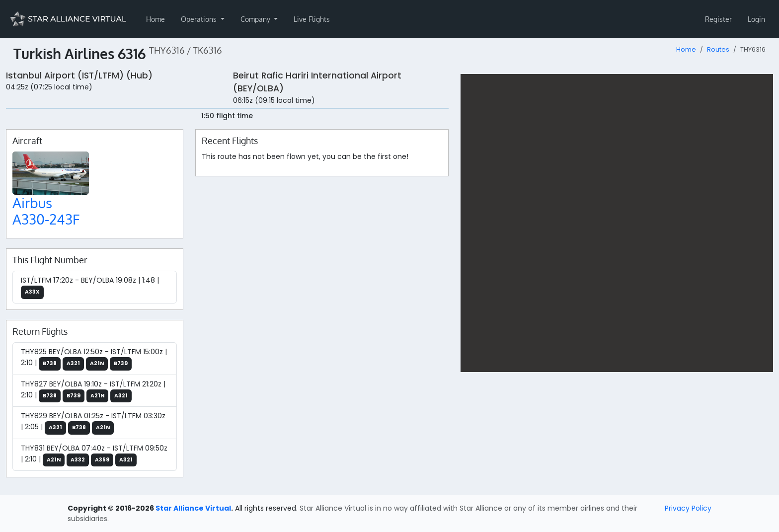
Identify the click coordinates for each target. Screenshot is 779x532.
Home (156, 19)
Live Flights (312, 19)
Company (256, 19)
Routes (718, 49)
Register (718, 19)
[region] (617, 223)
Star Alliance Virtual (193, 508)
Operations (200, 19)
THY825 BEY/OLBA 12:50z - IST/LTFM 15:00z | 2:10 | (94, 359)
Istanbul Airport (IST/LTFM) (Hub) (79, 76)
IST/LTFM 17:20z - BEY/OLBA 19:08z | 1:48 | (90, 287)
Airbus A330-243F (46, 211)
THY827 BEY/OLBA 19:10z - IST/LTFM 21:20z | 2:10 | (93, 391)
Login (756, 19)
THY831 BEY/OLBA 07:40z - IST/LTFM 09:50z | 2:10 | (94, 455)
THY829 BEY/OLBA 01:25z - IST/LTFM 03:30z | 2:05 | (93, 423)
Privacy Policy (688, 508)
